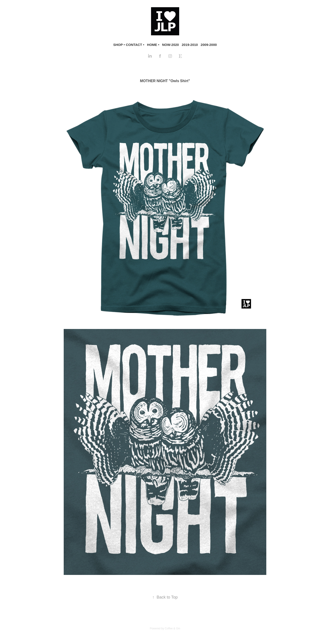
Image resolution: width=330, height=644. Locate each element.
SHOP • (119, 45)
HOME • (153, 45)
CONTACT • (135, 45)
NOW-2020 (171, 45)
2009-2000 (209, 45)
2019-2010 (190, 45)
